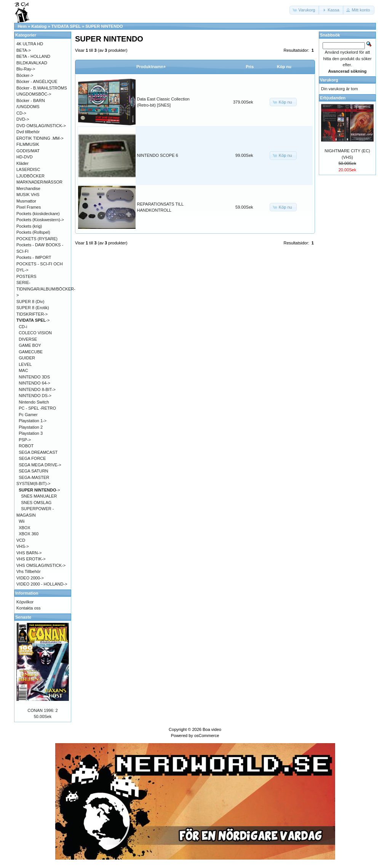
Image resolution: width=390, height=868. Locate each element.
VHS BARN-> (29, 553)
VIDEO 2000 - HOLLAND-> (42, 584)
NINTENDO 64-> (34, 383)
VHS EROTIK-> (31, 559)
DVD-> (23, 119)
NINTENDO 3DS (34, 377)
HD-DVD (25, 157)
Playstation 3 (31, 433)
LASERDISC (28, 169)
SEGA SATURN (33, 471)
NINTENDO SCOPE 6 (158, 155)
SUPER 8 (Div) (30, 302)
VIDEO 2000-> (30, 578)
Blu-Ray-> (26, 69)
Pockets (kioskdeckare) (38, 214)
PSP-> (25, 440)
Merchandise (28, 188)
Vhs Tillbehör (29, 571)
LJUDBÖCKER (30, 176)
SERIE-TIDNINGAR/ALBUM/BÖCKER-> (46, 289)
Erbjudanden (333, 98)
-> (33, 320)
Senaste (23, 617)
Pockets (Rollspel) (33, 232)
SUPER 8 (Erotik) (33, 308)
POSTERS (26, 276)
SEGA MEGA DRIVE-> (40, 465)
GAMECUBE (31, 352)
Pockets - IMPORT (34, 257)
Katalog (39, 26)
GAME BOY (30, 345)
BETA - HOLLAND (33, 56)
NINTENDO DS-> (35, 396)
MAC (23, 370)
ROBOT (26, 446)
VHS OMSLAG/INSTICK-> (41, 565)
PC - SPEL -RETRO (37, 408)
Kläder (22, 163)
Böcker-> (25, 75)
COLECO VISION (35, 333)
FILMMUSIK (28, 144)
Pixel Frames (29, 207)
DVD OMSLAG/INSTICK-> (41, 126)
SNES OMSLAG (36, 503)
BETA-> (24, 50)
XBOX (25, 528)
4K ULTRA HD (30, 44)
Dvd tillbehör (28, 132)
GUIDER (27, 358)
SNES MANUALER (39, 496)
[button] (305, 10)
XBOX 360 (29, 534)
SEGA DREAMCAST (38, 452)
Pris (250, 67)
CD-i (23, 327)
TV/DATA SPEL (66, 26)
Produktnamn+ (151, 67)
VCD (21, 540)
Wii (22, 521)
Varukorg (329, 80)
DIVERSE (28, 339)
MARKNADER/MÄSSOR (39, 182)
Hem (22, 26)
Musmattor (26, 201)
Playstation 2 (31, 427)
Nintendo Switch (34, 402)
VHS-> (23, 546)
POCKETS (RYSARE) (37, 239)
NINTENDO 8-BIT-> (37, 389)
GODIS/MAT (28, 151)
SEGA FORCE (32, 458)
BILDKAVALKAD (32, 63)
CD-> (21, 113)
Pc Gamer (28, 415)
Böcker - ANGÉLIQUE (37, 81)
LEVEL (25, 364)
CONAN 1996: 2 (42, 710)
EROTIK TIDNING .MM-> (40, 138)
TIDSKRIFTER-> (32, 314)
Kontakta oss (29, 608)
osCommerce (207, 736)
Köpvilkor (25, 602)
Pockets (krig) (29, 226)
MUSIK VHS (28, 195)
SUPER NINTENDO (104, 26)
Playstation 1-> (33, 421)
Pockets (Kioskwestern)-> (40, 220)
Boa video (212, 729)
